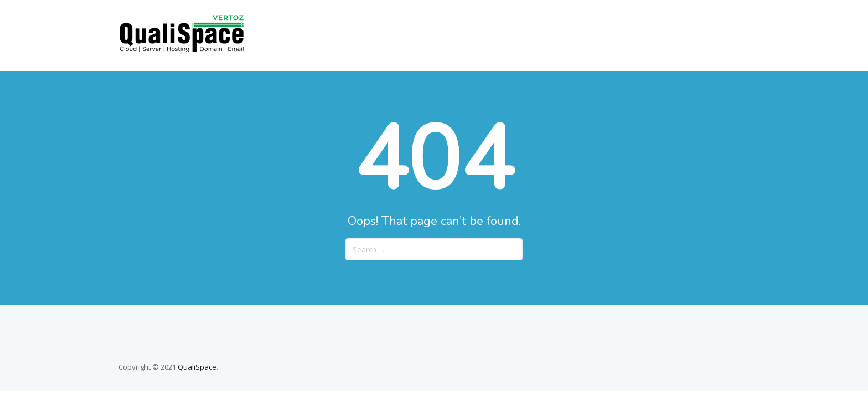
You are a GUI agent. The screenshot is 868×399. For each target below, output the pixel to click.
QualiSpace (197, 367)
